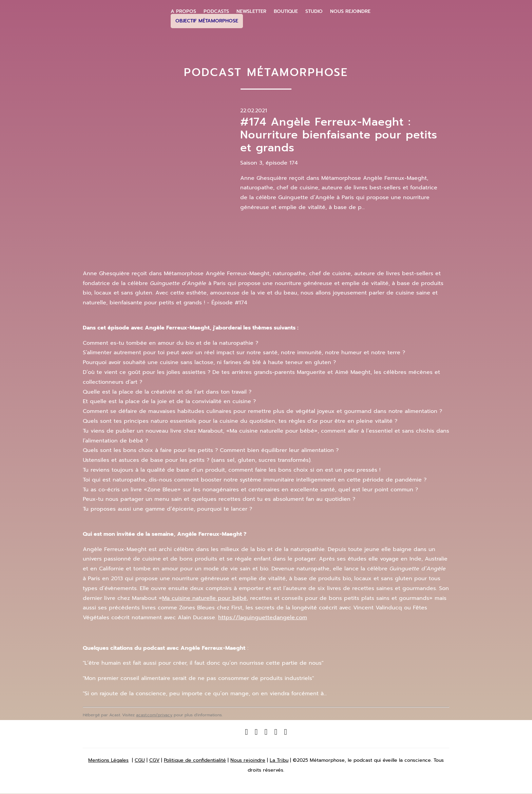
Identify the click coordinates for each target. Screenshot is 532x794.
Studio (314, 12)
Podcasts (216, 12)
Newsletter (251, 12)
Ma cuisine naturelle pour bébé (204, 598)
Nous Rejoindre (350, 12)
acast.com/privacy (154, 715)
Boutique (286, 12)
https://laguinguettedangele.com (263, 618)
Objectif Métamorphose (207, 21)
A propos (183, 12)
